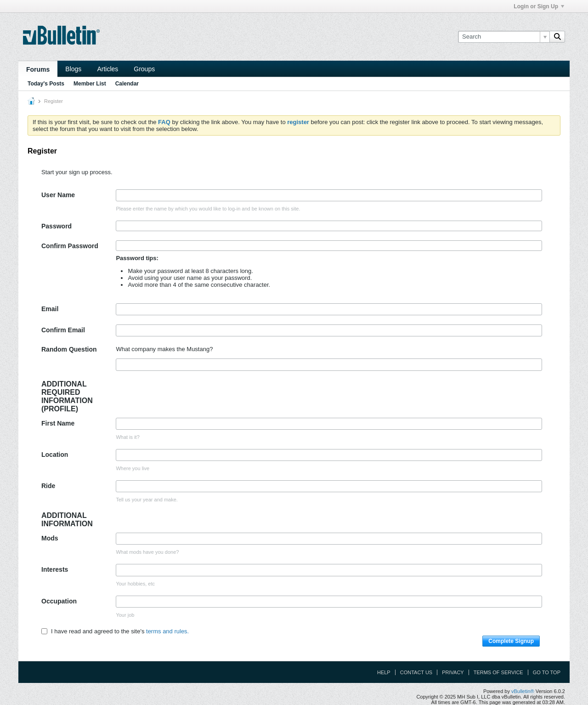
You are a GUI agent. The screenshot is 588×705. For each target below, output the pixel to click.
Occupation (59, 601)
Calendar (127, 84)
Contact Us (416, 672)
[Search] (504, 37)
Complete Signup (511, 641)
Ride (48, 486)
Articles (107, 69)
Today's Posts (46, 84)
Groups (144, 69)
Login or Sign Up (539, 6)
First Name (58, 423)
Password (57, 226)
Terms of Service (498, 672)
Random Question (69, 349)
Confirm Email (63, 330)
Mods (50, 538)
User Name (58, 195)
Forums (38, 69)
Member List (90, 84)
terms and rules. (167, 631)
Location (55, 455)
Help (384, 672)
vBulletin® (523, 691)
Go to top (547, 672)
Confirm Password (70, 246)
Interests (55, 569)
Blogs (73, 69)
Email (50, 309)
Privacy (453, 672)
